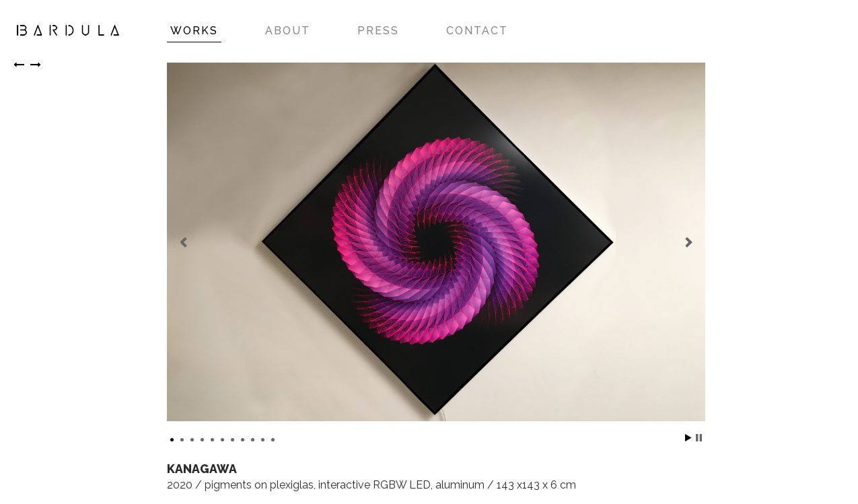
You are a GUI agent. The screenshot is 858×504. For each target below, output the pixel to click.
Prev (184, 242)
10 (263, 440)
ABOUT (288, 31)
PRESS (378, 31)
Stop (699, 438)
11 (273, 440)
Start (688, 438)
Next (688, 242)
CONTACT (477, 31)
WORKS (194, 31)
